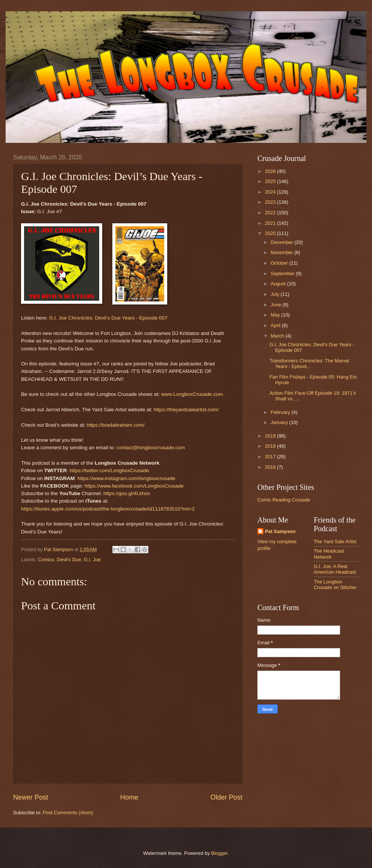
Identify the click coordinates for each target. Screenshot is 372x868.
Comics (46, 560)
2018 (271, 446)
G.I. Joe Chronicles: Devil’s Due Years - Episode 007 (108, 318)
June (277, 305)
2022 (271, 213)
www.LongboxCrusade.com (192, 394)
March (278, 336)
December (282, 242)
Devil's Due (69, 560)
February (281, 412)
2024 (271, 192)
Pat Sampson (280, 531)
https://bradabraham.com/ (116, 425)
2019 (271, 436)
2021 (271, 223)
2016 (271, 467)
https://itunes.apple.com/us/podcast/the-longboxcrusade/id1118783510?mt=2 (108, 509)
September (283, 273)
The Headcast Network (329, 554)
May (276, 315)
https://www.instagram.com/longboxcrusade (126, 478)
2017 (271, 457)
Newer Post (31, 797)
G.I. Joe (92, 560)
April (276, 325)
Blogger (219, 853)
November (282, 252)
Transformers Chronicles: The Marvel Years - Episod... (309, 364)
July (275, 294)
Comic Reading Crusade (284, 500)
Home (129, 797)
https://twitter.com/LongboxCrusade (109, 470)
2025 (271, 181)
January (280, 422)
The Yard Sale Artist (335, 542)
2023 (271, 202)
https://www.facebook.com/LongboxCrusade (134, 486)
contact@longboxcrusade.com (151, 448)
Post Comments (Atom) (68, 813)
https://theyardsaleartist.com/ (186, 410)
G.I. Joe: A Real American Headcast (335, 569)
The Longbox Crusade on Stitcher (335, 585)
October (280, 263)
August (279, 284)
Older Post (226, 797)
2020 (271, 233)
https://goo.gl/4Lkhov (127, 493)
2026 (271, 171)
